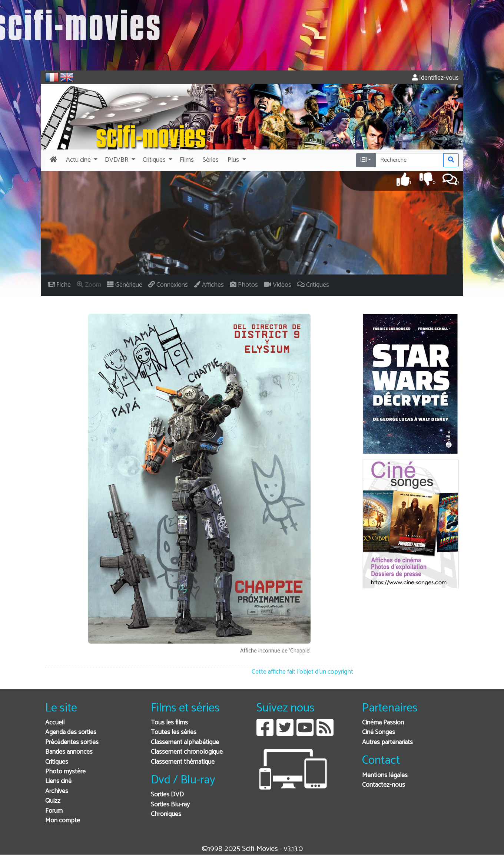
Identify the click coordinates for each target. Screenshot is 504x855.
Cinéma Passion (383, 723)
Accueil (55, 723)
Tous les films (169, 723)
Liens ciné (58, 781)
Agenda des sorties (71, 732)
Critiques (57, 762)
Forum (54, 811)
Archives (57, 791)
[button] (81, 160)
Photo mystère (65, 772)
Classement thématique (183, 762)
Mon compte (63, 821)
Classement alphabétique (185, 742)
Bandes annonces (69, 752)
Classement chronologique (187, 752)
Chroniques (166, 814)
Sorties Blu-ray (170, 805)
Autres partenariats (387, 742)
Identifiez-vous (435, 78)
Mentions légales (385, 775)
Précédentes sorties (72, 742)
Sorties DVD (167, 795)
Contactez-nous (384, 785)
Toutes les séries (174, 732)
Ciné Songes (379, 732)
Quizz (53, 801)
